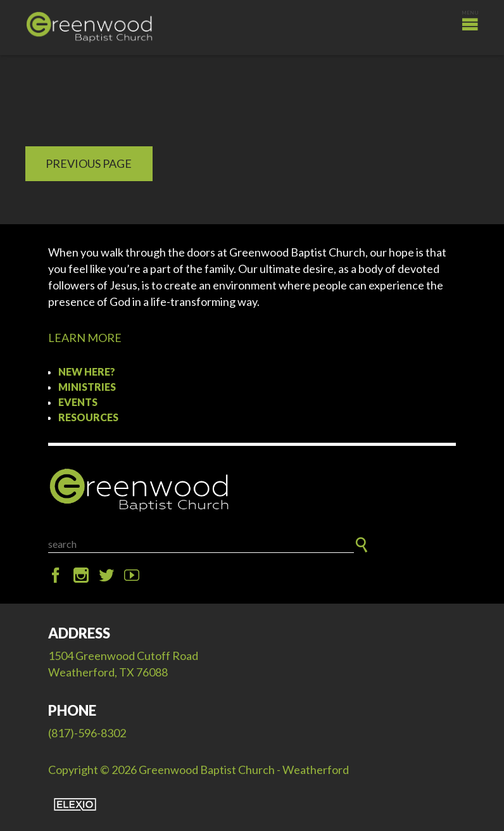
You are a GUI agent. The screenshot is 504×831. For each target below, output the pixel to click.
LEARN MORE (85, 338)
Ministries (87, 387)
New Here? (87, 371)
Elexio (75, 804)
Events (78, 402)
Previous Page (89, 163)
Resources (88, 417)
